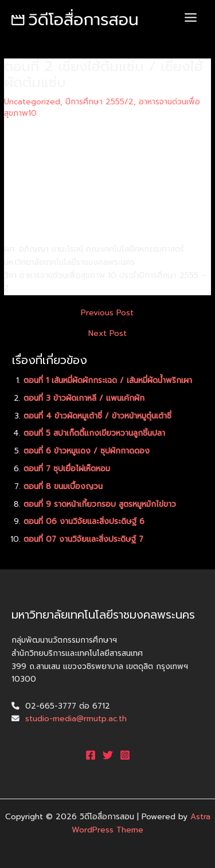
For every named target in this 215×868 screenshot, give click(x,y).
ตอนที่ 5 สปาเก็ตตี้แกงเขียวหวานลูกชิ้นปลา (94, 433)
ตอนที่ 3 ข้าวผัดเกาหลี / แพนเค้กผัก (84, 398)
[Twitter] (108, 755)
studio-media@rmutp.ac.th (76, 719)
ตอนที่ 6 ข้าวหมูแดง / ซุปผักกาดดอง (87, 451)
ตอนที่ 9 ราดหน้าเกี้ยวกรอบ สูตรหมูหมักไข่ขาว (100, 504)
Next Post (107, 334)
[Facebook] (91, 755)
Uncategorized (32, 102)
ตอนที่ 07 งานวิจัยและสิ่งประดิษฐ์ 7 (83, 539)
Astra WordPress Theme (141, 823)
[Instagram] (125, 755)
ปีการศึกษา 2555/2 (99, 102)
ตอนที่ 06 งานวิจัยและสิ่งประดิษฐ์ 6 (84, 521)
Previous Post (107, 313)
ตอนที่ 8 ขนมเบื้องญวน (63, 486)
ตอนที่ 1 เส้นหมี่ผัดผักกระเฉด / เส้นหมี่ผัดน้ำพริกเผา (108, 380)
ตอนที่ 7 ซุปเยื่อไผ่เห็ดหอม (67, 469)
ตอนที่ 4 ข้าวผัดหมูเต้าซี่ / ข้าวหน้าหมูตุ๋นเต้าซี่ (97, 416)
